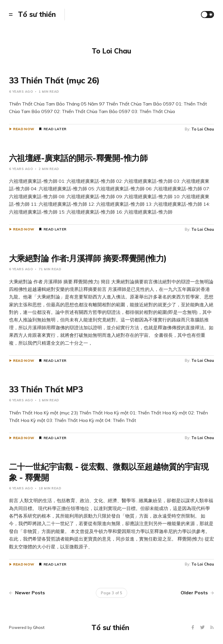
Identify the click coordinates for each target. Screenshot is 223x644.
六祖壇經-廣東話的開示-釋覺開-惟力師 (78, 158)
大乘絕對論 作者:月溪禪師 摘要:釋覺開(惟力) (88, 258)
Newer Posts (27, 593)
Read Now (24, 129)
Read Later (55, 129)
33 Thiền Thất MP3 (46, 389)
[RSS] (212, 628)
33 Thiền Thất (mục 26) (54, 80)
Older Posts (197, 593)
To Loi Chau (203, 129)
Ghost (39, 627)
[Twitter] (203, 628)
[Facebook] (194, 628)
